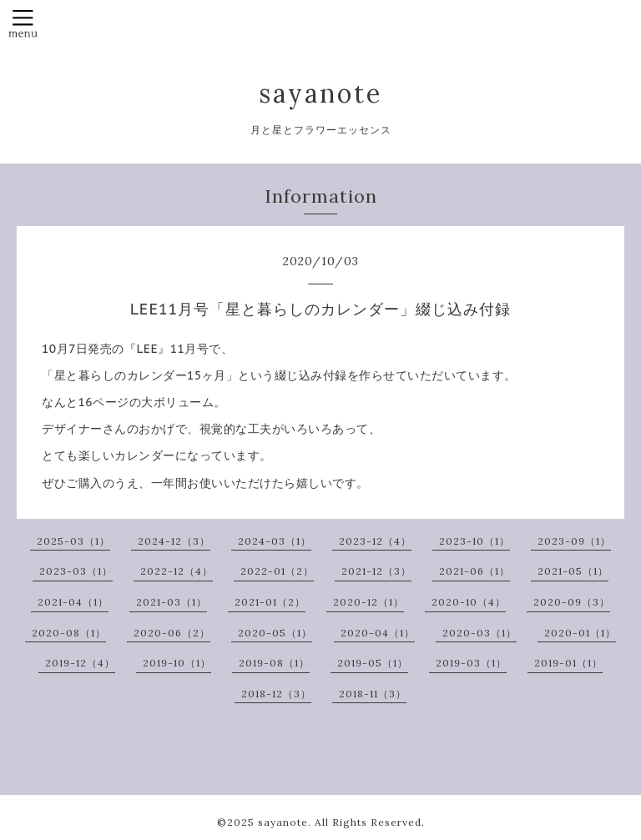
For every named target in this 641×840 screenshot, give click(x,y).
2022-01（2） (277, 571)
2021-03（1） (172, 602)
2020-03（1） (479, 633)
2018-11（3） (373, 694)
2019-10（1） (177, 663)
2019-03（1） (471, 663)
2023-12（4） (375, 541)
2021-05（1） (573, 571)
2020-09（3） (572, 602)
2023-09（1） (574, 541)
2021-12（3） (376, 571)
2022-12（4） (177, 571)
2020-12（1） (368, 602)
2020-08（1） (69, 633)
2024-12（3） (174, 541)
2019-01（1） (568, 663)
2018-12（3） (276, 694)
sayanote (320, 93)
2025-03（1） (73, 541)
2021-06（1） (474, 571)
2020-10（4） (469, 602)
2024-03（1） (275, 541)
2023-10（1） (474, 541)
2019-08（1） (274, 663)
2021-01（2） (270, 602)
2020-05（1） (275, 633)
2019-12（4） (80, 663)
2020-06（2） (172, 633)
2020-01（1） (580, 633)
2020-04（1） (378, 633)
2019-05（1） (373, 663)
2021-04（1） (73, 602)
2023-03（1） (76, 571)
